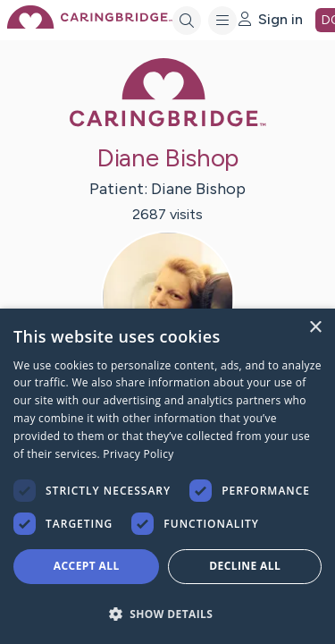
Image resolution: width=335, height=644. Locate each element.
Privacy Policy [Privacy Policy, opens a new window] (138, 454)
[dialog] (167, 476)
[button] (167, 613)
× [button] (315, 328)
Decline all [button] (245, 566)
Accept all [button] (87, 566)
